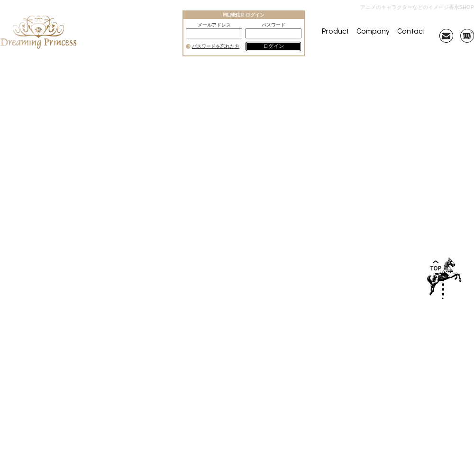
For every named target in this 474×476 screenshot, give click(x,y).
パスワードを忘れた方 (216, 46)
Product (335, 31)
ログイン (273, 46)
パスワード (273, 25)
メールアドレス (214, 25)
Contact (411, 31)
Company (373, 31)
